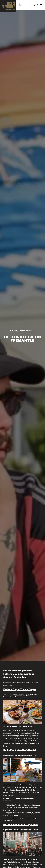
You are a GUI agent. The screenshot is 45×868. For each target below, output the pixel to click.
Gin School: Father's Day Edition (21, 824)
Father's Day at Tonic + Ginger (20, 689)
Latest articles (27, 331)
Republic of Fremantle (11, 829)
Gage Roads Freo (9, 755)
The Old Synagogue (22, 695)
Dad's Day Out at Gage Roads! (20, 750)
